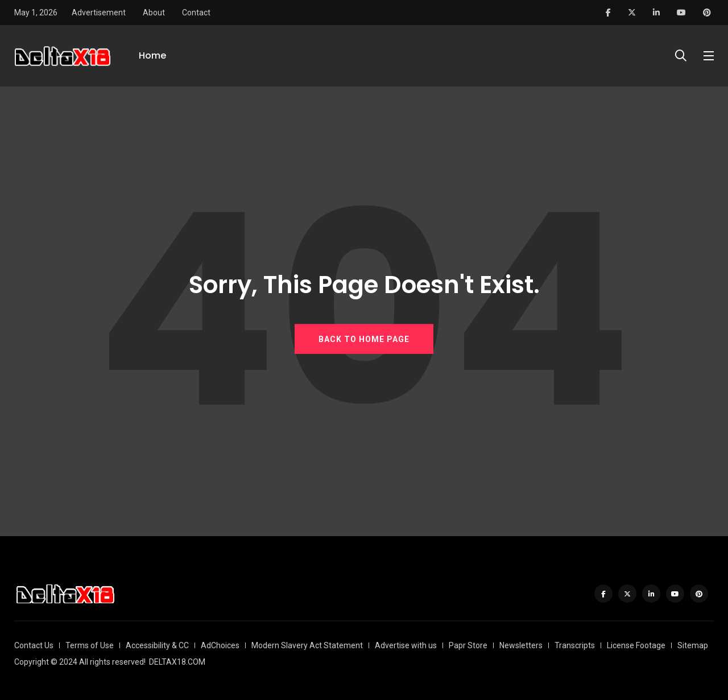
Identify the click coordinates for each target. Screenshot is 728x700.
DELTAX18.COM (177, 662)
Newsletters (521, 645)
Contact (196, 13)
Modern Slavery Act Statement (307, 645)
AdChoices (220, 645)
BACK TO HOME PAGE (364, 339)
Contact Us (34, 645)
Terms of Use (90, 645)
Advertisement (99, 13)
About (154, 13)
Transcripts (575, 645)
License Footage (636, 645)
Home (152, 55)
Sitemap (693, 645)
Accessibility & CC (157, 645)
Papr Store (468, 645)
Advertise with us (406, 645)
